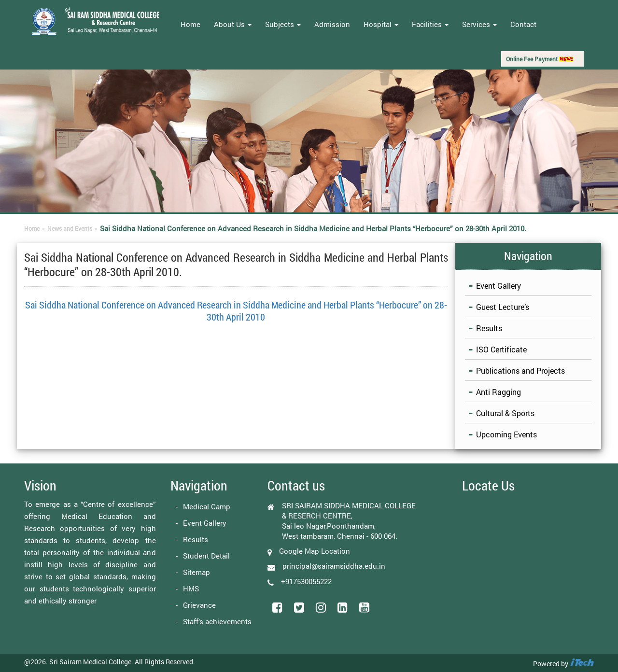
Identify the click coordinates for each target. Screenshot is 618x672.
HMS (191, 588)
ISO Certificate (501, 349)
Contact (523, 24)
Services (479, 24)
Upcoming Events (506, 434)
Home (190, 24)
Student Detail (206, 556)
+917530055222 (306, 581)
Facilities (430, 24)
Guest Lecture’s (503, 307)
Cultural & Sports (505, 413)
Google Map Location (315, 551)
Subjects (283, 24)
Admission (332, 24)
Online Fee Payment (540, 59)
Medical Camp (207, 506)
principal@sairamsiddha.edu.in (334, 566)
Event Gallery (499, 286)
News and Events (70, 228)
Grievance (199, 605)
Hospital (381, 24)
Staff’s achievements (217, 621)
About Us (233, 24)
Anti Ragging (499, 392)
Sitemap (197, 572)
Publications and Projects (520, 371)
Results (489, 328)
